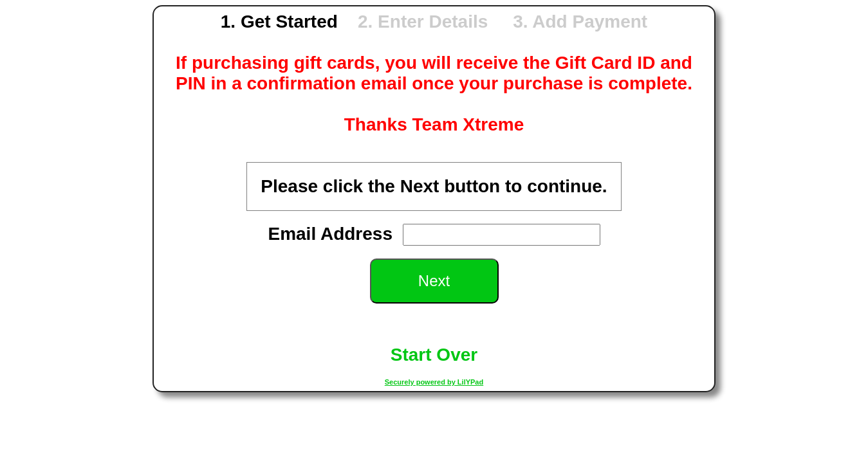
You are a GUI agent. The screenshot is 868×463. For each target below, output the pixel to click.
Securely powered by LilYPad (434, 382)
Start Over (434, 355)
